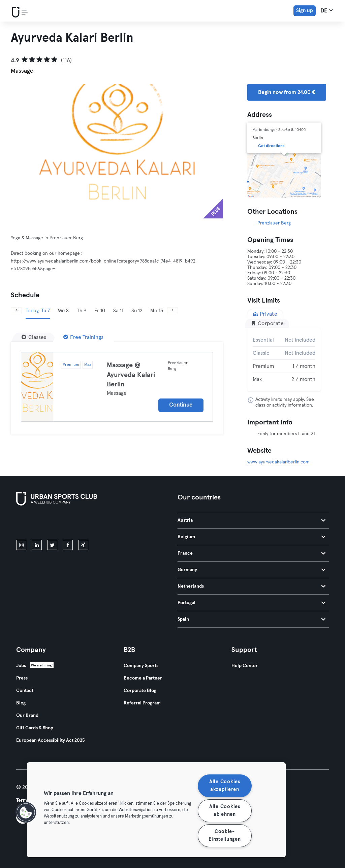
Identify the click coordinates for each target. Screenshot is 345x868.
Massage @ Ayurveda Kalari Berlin (131, 375)
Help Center (245, 666)
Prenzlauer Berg (274, 223)
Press (22, 678)
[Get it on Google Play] (88, 524)
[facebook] (68, 545)
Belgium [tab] (252, 537)
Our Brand (27, 716)
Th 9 (82, 311)
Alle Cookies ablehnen (225, 811)
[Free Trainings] (83, 337)
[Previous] (16, 311)
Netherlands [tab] (252, 586)
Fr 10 (100, 311)
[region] (156, 810)
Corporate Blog (140, 691)
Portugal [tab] (252, 603)
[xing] (83, 545)
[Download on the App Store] (39, 524)
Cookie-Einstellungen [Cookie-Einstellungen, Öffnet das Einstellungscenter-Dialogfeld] (225, 836)
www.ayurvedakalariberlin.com (278, 462)
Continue (181, 405)
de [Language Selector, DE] (327, 10)
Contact (25, 691)
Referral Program (142, 703)
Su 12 (137, 311)
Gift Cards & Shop (35, 728)
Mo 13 (157, 311)
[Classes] (34, 337)
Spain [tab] (252, 619)
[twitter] (52, 545)
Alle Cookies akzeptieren (225, 786)
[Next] (172, 311)
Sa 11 (118, 311)
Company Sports (141, 666)
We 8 (63, 311)
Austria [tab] (252, 520)
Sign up (305, 11)
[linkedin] (37, 545)
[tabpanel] (284, 360)
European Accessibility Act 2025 (50, 740)
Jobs (21, 666)
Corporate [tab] (267, 323)
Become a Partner (143, 678)
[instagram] (21, 545)
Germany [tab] (252, 570)
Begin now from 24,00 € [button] (287, 92)
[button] (26, 812)
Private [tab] (265, 314)
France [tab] (252, 553)
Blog (21, 703)
